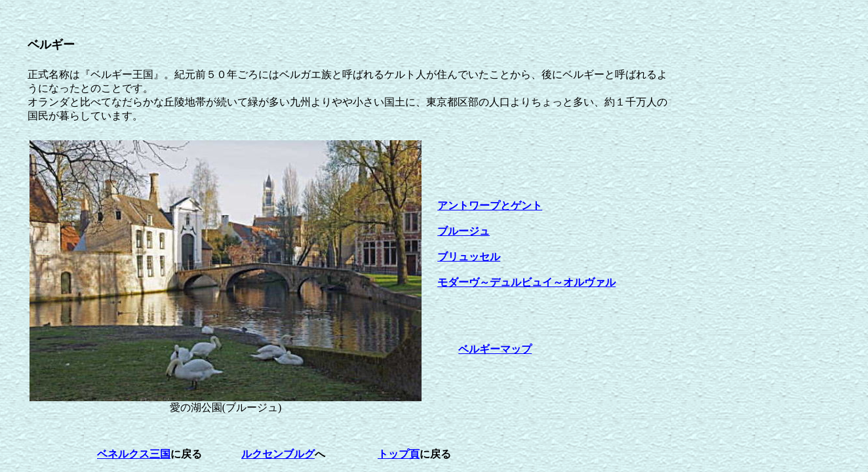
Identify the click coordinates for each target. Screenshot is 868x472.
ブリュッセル (469, 257)
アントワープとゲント (490, 206)
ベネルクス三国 (134, 454)
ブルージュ (464, 231)
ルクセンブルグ (278, 454)
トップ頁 (399, 454)
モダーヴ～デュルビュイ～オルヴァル (526, 282)
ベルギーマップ (495, 349)
